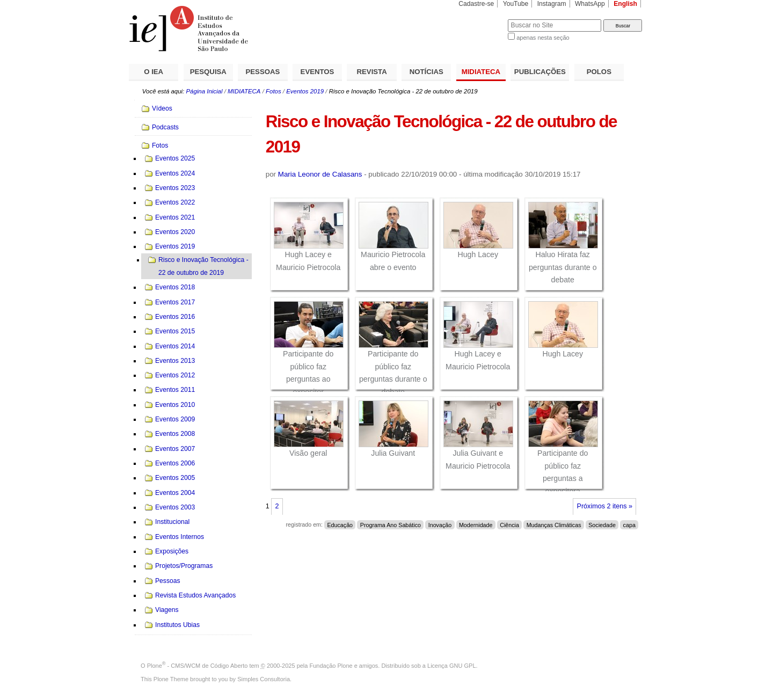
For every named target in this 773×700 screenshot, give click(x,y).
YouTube (516, 4)
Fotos (274, 91)
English (625, 4)
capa (629, 524)
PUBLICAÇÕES (540, 72)
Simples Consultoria (264, 679)
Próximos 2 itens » (605, 506)
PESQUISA (208, 72)
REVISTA (372, 72)
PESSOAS (263, 72)
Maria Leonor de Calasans (320, 174)
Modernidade (476, 524)
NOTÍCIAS (426, 72)
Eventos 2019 (305, 91)
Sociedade (602, 524)
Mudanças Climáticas (554, 524)
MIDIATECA (481, 72)
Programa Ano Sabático (391, 524)
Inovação (440, 524)
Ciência (509, 524)
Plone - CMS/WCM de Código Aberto (198, 666)
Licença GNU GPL (451, 666)
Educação (340, 524)
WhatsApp (590, 4)
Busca (482, 19)
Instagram (552, 4)
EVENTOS (318, 72)
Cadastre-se (476, 4)
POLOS (599, 72)
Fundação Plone (331, 666)
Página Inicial (204, 91)
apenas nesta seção (543, 38)
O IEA (154, 72)
